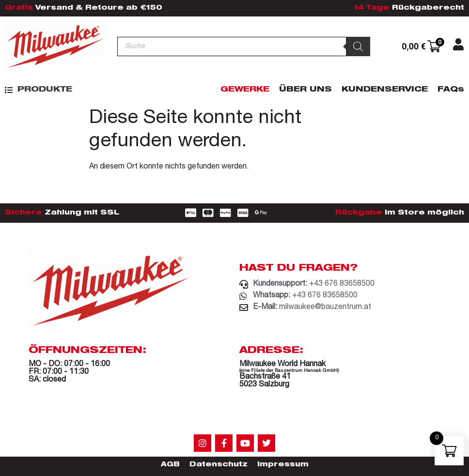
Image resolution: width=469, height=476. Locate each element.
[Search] (358, 46)
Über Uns (305, 90)
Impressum (283, 465)
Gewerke (245, 90)
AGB (170, 465)
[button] (39, 90)
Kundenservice (385, 90)
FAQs (451, 90)
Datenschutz (219, 465)
